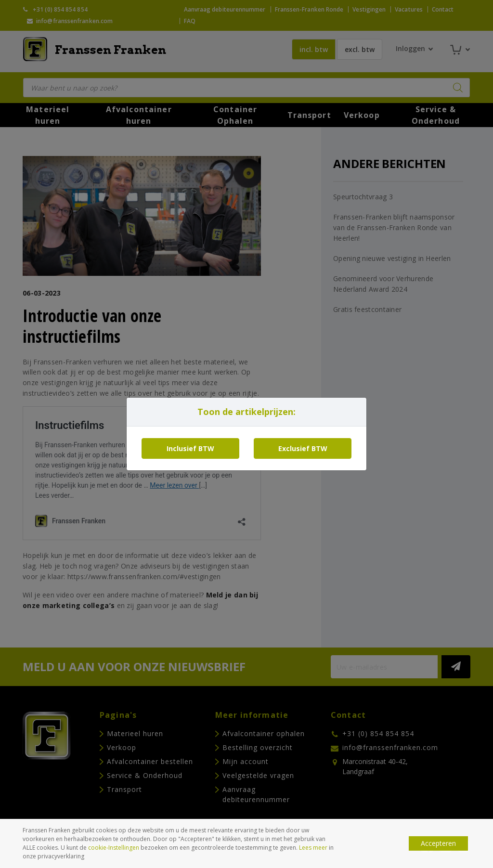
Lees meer (313, 848)
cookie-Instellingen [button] (114, 848)
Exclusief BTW (303, 448)
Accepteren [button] (438, 843)
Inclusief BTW (190, 448)
